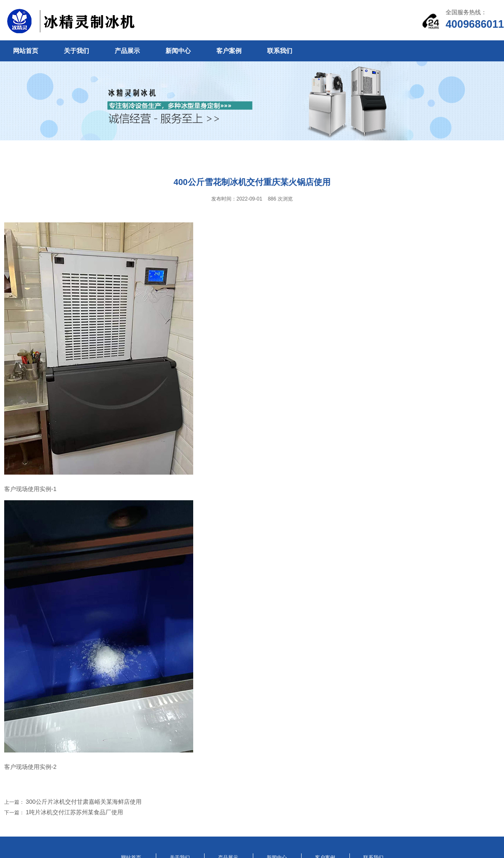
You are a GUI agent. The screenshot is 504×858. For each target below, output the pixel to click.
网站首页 (26, 51)
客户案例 (229, 51)
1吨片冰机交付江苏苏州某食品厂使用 (74, 812)
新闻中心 (178, 51)
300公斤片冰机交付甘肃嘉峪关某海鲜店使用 (83, 802)
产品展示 (127, 51)
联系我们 (280, 51)
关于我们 (76, 51)
